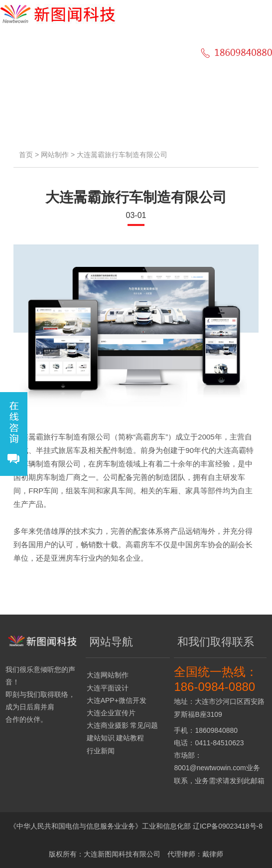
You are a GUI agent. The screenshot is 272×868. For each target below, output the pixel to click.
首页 (26, 155)
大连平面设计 (108, 688)
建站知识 (101, 738)
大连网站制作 (108, 675)
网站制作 (55, 155)
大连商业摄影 (108, 725)
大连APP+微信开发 (117, 700)
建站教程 (130, 738)
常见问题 (144, 725)
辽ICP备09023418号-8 (228, 826)
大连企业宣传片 (111, 713)
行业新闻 (101, 751)
